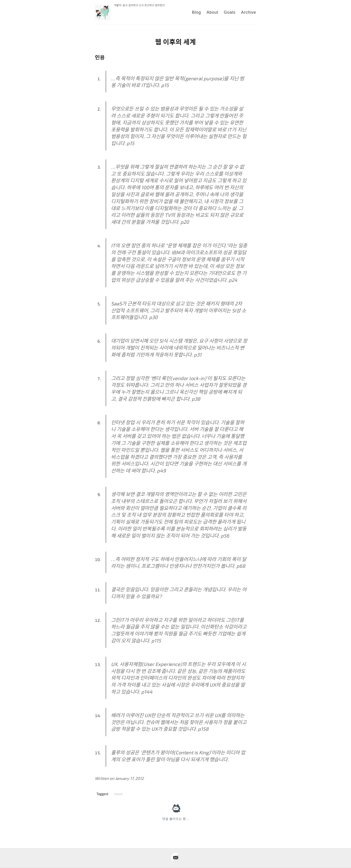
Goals (230, 12)
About (212, 12)
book (118, 794)
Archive (249, 12)
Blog (197, 12)
